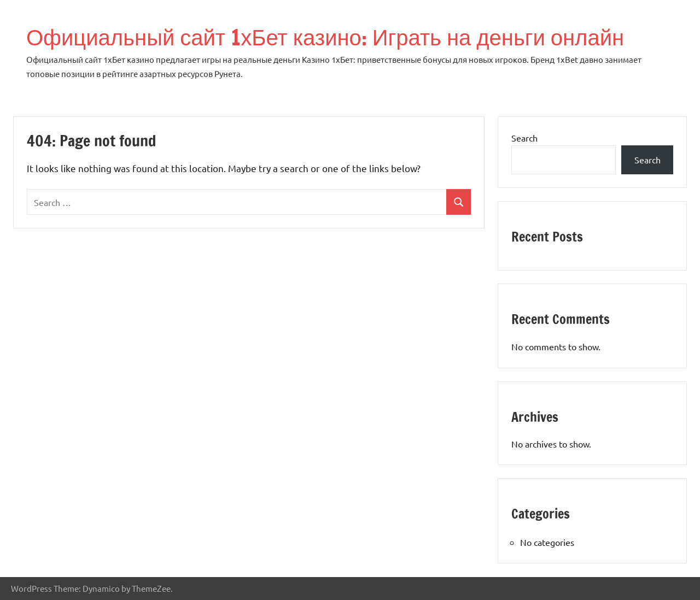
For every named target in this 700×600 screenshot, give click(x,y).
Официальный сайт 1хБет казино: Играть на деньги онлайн (325, 37)
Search (524, 138)
